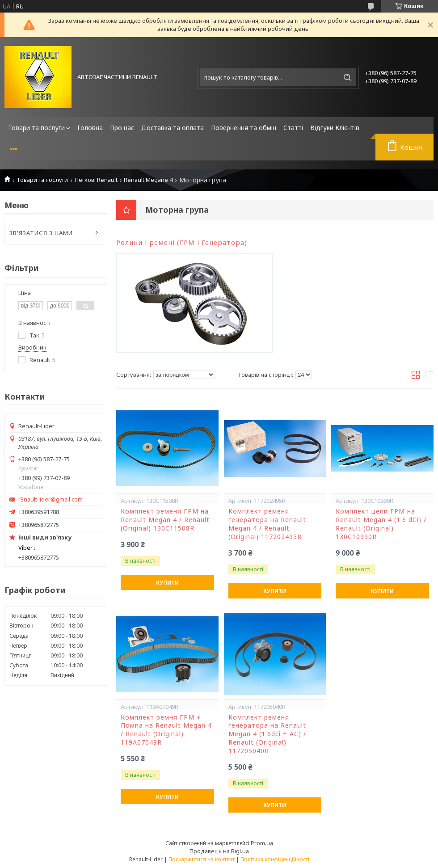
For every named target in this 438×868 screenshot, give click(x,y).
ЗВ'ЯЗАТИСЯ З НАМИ (41, 233)
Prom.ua (262, 843)
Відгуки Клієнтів (335, 128)
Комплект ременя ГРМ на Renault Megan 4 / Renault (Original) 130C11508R (165, 520)
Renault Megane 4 (148, 180)
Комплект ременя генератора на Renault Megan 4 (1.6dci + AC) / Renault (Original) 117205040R (267, 734)
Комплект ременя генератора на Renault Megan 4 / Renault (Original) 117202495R (267, 524)
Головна (90, 128)
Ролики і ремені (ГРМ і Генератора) (182, 242)
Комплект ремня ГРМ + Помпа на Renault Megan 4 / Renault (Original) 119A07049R (166, 730)
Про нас (122, 128)
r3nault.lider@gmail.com (51, 499)
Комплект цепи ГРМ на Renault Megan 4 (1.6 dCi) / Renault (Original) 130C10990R (381, 524)
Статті (293, 128)
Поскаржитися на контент (202, 859)
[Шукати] (347, 77)
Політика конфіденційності (275, 859)
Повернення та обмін (244, 128)
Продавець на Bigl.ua (219, 851)
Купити (167, 583)
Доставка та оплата (173, 128)
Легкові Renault (96, 180)
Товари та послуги (36, 128)
